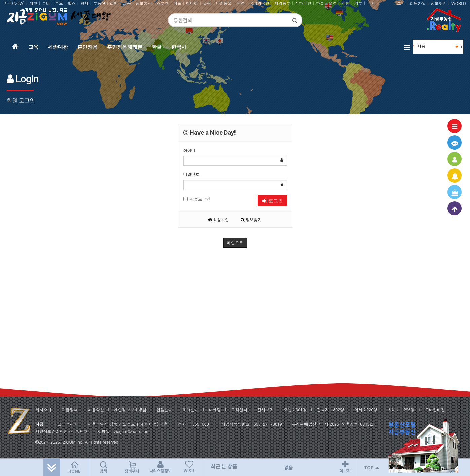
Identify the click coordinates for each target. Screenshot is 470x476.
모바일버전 (435, 410)
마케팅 (215, 410)
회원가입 (418, 3)
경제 (84, 3)
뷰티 (46, 3)
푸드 (59, 3)
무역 (333, 3)
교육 (127, 3)
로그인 (399, 3)
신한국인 (303, 3)
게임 (346, 3)
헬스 (72, 3)
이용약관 (96, 410)
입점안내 (165, 410)
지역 (241, 3)
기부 (358, 3)
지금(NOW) (14, 3)
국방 (371, 3)
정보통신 (144, 3)
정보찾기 (439, 3)
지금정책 (70, 410)
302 (337, 410)
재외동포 (282, 3)
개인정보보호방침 (130, 410)
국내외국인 (259, 3)
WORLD (459, 3)
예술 (177, 3)
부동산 (99, 3)
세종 (421, 46)
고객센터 (239, 410)
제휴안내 (191, 410)
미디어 (192, 3)
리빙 (114, 3)
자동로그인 (197, 199)
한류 (320, 3)
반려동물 (224, 3)
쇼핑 (207, 3)
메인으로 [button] (235, 243)
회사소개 (43, 410)
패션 (33, 3)
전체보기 (265, 410)
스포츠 (162, 3)
